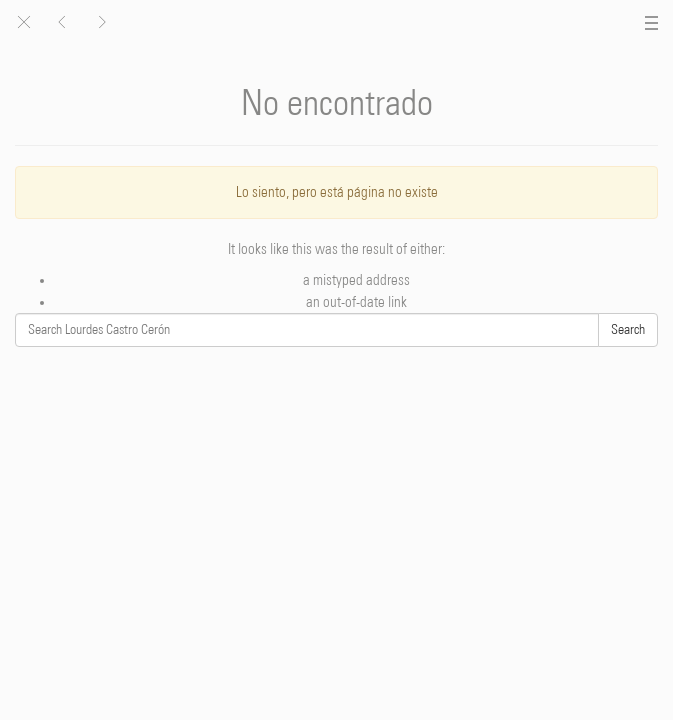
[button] (101, 23)
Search (628, 330)
